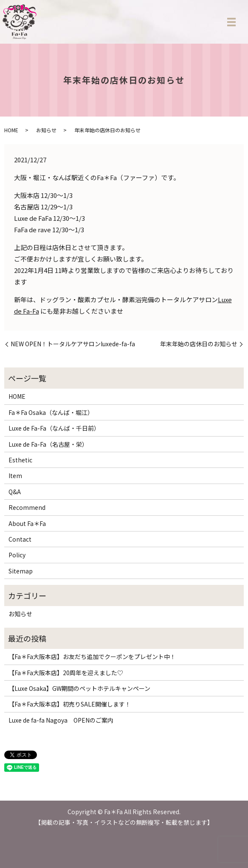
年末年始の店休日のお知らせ (199, 344)
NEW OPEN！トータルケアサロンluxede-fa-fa (73, 344)
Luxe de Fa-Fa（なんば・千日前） (54, 428)
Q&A (15, 492)
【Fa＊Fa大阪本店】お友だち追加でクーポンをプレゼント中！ (92, 657)
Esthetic (20, 460)
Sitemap (21, 571)
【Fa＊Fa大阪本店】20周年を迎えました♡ (66, 673)
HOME (11, 130)
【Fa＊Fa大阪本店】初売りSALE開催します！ (70, 704)
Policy (17, 555)
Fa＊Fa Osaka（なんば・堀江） (51, 412)
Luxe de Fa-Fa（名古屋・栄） (48, 444)
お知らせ (46, 130)
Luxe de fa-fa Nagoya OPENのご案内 (61, 720)
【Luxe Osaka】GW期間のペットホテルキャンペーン (79, 688)
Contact (20, 539)
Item (15, 476)
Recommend (27, 507)
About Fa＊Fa (27, 523)
